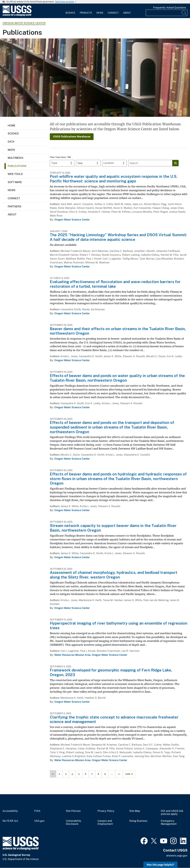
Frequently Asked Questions (170, 8)
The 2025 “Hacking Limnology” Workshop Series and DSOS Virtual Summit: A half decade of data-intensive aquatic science (118, 237)
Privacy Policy (106, 811)
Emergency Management (169, 822)
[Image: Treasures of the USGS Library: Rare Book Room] (95, 78)
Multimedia (16, 158)
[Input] (167, 13)
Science (70, 13)
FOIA (37, 811)
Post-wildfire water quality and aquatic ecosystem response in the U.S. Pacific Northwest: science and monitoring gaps (114, 179)
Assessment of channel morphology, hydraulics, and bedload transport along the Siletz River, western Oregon (114, 575)
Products (86, 13)
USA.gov (39, 821)
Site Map (135, 811)
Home (12, 126)
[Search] (184, 13)
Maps (11, 150)
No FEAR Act (10, 821)
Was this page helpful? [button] (160, 865)
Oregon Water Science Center (24, 23)
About (127, 13)
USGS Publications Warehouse (72, 137)
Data (11, 142)
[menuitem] (70, 11)
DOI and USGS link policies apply (172, 813)
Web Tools (15, 174)
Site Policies (73, 811)
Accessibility (10, 811)
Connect (113, 13)
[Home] (17, 15)
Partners (14, 207)
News (100, 13)
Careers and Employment (105, 822)
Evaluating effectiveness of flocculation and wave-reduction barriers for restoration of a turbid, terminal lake (115, 284)
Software (15, 182)
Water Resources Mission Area (72, 655)
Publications (17, 166)
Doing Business (138, 821)
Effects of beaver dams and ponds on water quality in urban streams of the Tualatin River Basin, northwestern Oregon (117, 378)
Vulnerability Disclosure (74, 822)
